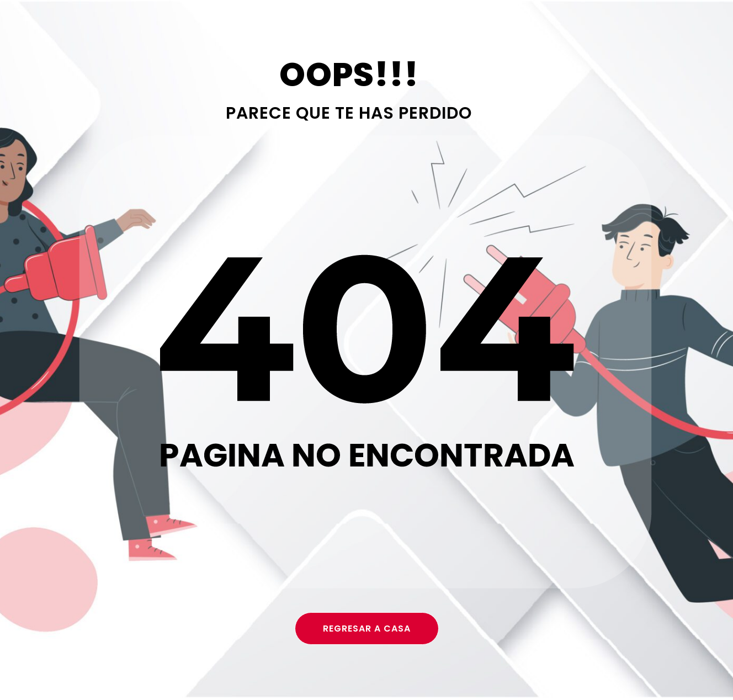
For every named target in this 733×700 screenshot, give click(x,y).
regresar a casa (367, 629)
